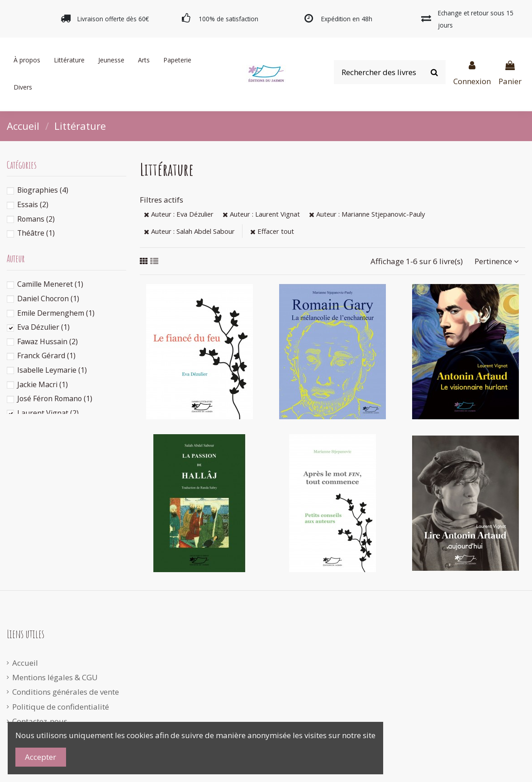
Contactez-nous (40, 721)
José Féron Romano (55, 398)
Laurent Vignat (48, 413)
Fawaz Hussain (47, 341)
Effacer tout (272, 231)
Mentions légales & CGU (55, 677)
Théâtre (36, 233)
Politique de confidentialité (61, 707)
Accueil (25, 663)
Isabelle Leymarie (52, 370)
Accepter (40, 757)
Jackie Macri (43, 384)
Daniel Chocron (48, 299)
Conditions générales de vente (66, 692)
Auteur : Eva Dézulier (179, 214)
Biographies (43, 190)
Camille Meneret (50, 284)
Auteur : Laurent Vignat (261, 214)
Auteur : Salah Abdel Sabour (189, 231)
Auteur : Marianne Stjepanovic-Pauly (367, 214)
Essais (33, 204)
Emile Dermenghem (56, 313)
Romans (36, 219)
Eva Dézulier (43, 327)
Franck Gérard (46, 355)
